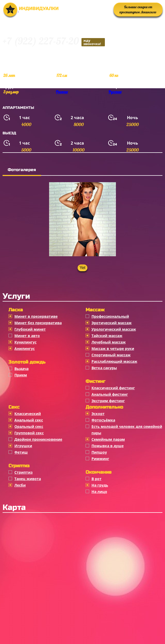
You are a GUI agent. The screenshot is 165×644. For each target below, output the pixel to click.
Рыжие (62, 92)
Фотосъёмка (103, 420)
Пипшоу (99, 452)
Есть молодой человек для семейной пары (127, 430)
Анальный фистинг (110, 394)
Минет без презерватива (38, 323)
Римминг (100, 459)
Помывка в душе (108, 446)
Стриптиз (24, 472)
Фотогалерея (22, 170)
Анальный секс (29, 420)
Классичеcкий (28, 414)
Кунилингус (25, 342)
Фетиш (21, 452)
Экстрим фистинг (108, 401)
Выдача (21, 369)
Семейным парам (108, 439)
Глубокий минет (30, 329)
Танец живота (28, 479)
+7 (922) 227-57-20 (54, 42)
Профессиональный (110, 316)
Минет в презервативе (36, 316)
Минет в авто (27, 336)
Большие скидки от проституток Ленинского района (138, 11)
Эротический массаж (112, 323)
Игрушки (23, 446)
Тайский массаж (107, 336)
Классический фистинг (113, 388)
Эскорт (98, 414)
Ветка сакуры (104, 368)
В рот (97, 479)
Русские (115, 92)
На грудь (100, 485)
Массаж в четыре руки (113, 349)
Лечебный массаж (109, 342)
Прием (21, 375)
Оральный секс (29, 426)
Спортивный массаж (111, 355)
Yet (83, 268)
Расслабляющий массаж (114, 361)
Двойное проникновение (38, 439)
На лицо (99, 492)
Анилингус (25, 349)
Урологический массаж (114, 329)
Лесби (20, 485)
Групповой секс (29, 433)
